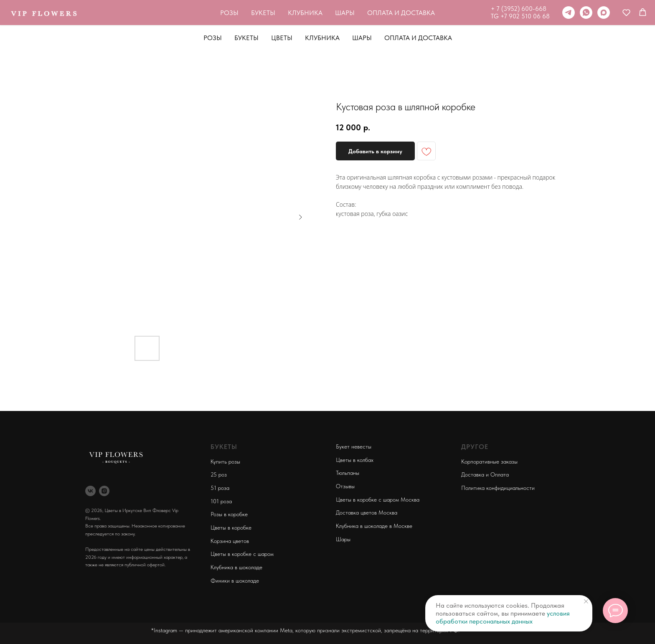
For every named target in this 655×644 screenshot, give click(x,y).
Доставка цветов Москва (367, 512)
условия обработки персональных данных (503, 617)
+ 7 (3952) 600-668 (404, 9)
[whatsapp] (471, 13)
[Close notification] (586, 601)
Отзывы (345, 486)
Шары (362, 38)
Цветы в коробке (231, 527)
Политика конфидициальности (498, 488)
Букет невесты (354, 446)
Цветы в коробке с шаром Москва (378, 499)
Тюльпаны (348, 473)
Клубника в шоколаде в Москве (374, 526)
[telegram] (454, 13)
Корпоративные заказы (489, 461)
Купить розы (225, 461)
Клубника (322, 38)
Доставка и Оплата (485, 474)
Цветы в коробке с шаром (242, 554)
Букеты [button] (246, 38)
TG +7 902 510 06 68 (405, 16)
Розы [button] (213, 38)
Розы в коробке (229, 514)
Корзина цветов (230, 541)
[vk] (90, 491)
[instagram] (104, 491)
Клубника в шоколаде (236, 567)
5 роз (220, 474)
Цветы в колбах (355, 460)
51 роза (220, 488)
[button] (512, 12)
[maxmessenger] (489, 13)
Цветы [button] (282, 38)
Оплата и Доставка (418, 38)
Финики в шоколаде (235, 581)
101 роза (221, 501)
